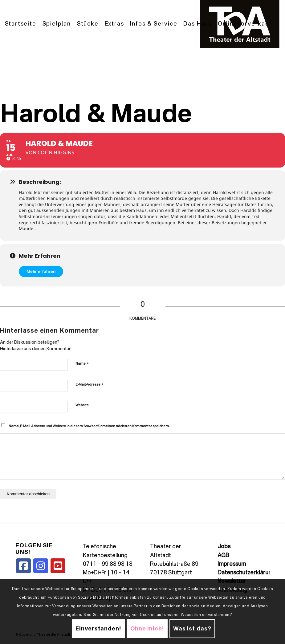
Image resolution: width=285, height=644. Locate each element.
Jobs (224, 547)
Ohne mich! (147, 629)
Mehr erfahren (41, 271)
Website (82, 405)
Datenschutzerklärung (246, 573)
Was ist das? (192, 629)
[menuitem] (21, 24)
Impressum (232, 564)
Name (82, 364)
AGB (223, 556)
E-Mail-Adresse (90, 385)
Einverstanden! (98, 629)
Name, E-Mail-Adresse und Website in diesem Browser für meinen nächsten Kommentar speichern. (89, 426)
